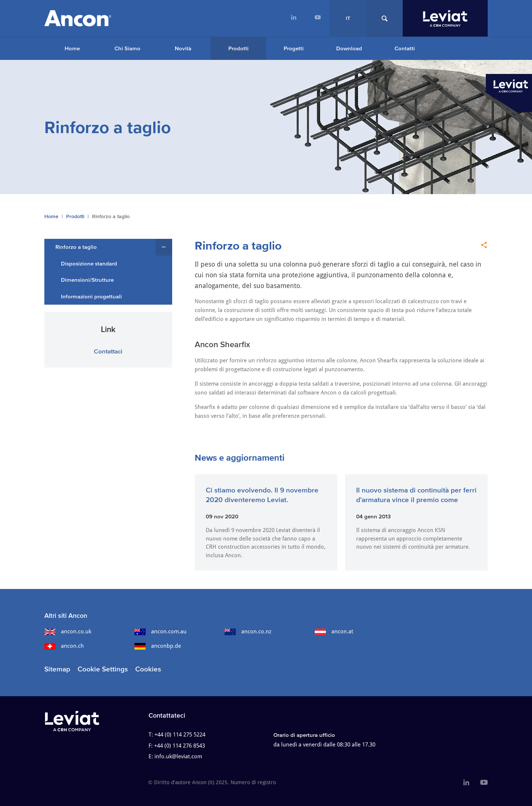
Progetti (294, 48)
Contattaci (108, 351)
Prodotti (238, 48)
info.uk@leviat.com (178, 756)
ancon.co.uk (68, 631)
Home (72, 48)
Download (349, 48)
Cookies (148, 669)
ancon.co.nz (248, 631)
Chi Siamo (127, 48)
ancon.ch (64, 646)
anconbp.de (158, 646)
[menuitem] (294, 18)
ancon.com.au (161, 631)
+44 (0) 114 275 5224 (180, 735)
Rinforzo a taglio (76, 247)
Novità (183, 48)
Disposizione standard (89, 263)
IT (348, 18)
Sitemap (57, 669)
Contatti (405, 48)
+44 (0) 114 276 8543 (180, 746)
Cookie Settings (103, 669)
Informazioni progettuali (91, 296)
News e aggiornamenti (240, 458)
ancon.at (334, 631)
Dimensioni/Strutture (87, 280)
